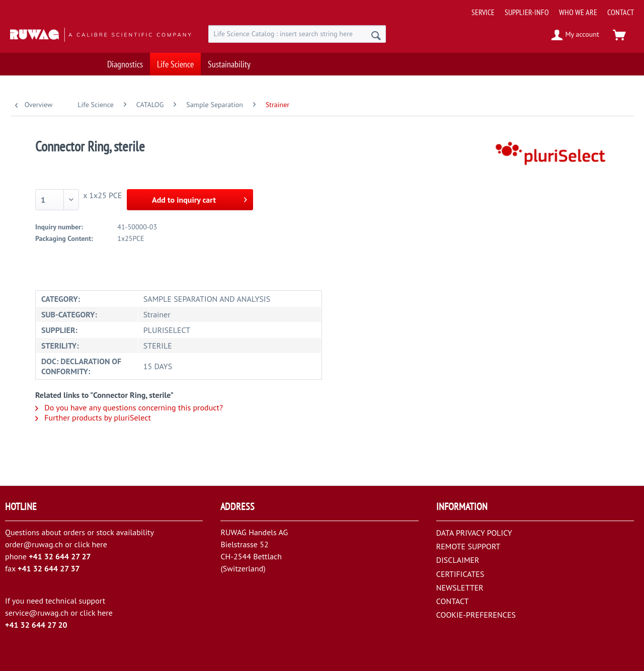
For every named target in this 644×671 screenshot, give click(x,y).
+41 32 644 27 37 (49, 568)
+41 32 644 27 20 (36, 625)
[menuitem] (549, 8)
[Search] (376, 35)
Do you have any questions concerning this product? (129, 407)
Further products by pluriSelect (93, 417)
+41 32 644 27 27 (60, 556)
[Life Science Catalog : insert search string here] (297, 34)
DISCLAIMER (458, 560)
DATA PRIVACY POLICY (474, 533)
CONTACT (621, 12)
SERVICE (483, 12)
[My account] (576, 35)
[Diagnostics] (125, 64)
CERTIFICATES (460, 574)
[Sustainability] (229, 64)
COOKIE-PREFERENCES (476, 615)
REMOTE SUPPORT (468, 546)
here (99, 544)
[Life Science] (175, 64)
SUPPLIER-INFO (527, 12)
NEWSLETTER (460, 588)
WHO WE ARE (578, 12)
